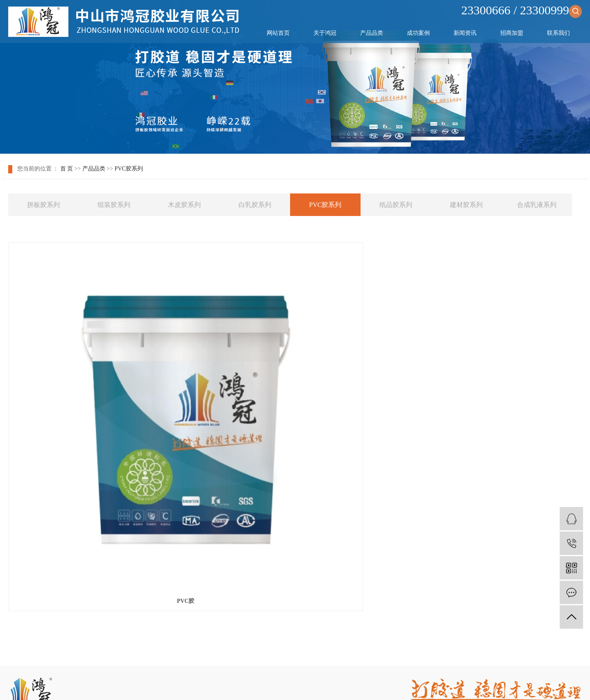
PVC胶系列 (129, 169)
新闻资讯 (465, 33)
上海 (306, 685)
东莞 (370, 685)
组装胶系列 (114, 205)
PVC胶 (98, 426)
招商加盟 (512, 33)
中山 (280, 685)
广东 (357, 685)
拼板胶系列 (43, 205)
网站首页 (278, 33)
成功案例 (418, 33)
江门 (383, 685)
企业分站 (238, 654)
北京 (318, 685)
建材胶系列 (466, 205)
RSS (286, 654)
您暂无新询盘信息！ (337, 654)
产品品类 (372, 33)
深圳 (344, 685)
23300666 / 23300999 (522, 10)
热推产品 (213, 685)
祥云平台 (313, 674)
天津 (267, 685)
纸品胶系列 (396, 205)
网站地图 (265, 654)
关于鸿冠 (325, 33)
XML (301, 654)
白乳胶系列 (255, 205)
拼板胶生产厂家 (402, 664)
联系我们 (558, 33)
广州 (331, 685)
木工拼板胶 (366, 664)
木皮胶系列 (184, 205)
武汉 (293, 685)
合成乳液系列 (537, 205)
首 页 (67, 169)
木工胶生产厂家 (330, 664)
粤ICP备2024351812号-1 (240, 674)
